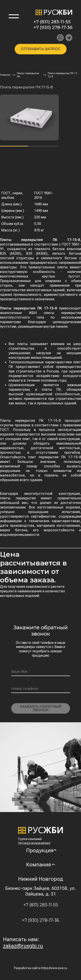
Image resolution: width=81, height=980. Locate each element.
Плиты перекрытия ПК (28, 75)
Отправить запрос (41, 49)
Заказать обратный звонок (40, 708)
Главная (5, 75)
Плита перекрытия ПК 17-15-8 (63, 75)
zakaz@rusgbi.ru (23, 946)
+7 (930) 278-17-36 (53, 27)
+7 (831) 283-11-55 (52, 22)
